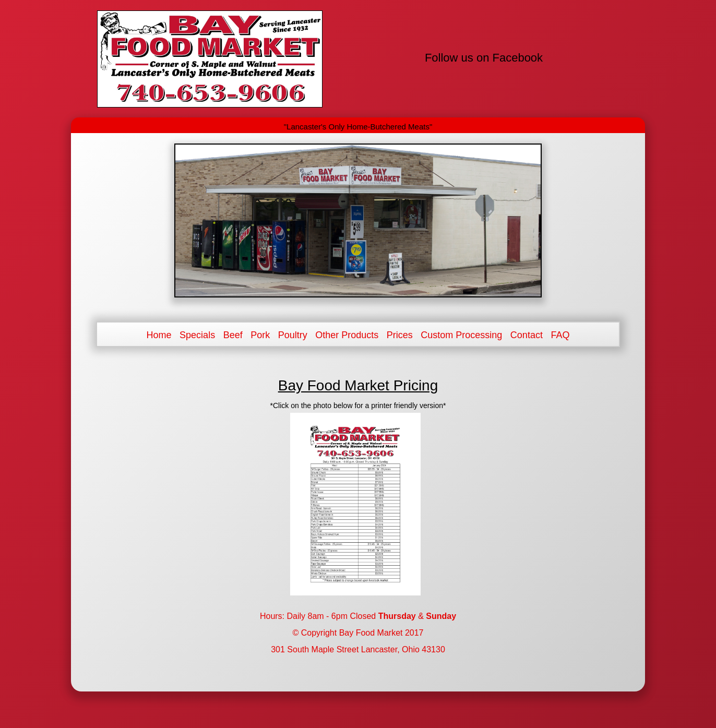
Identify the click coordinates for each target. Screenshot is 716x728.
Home (159, 335)
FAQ (560, 335)
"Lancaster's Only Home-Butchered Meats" (358, 127)
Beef (233, 335)
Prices (400, 335)
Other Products (347, 335)
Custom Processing (461, 335)
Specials (197, 335)
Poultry (293, 335)
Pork (260, 335)
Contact (527, 335)
